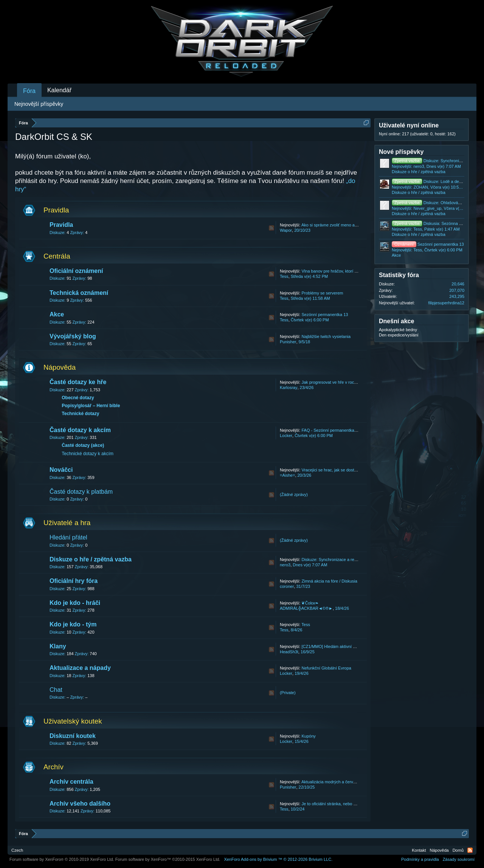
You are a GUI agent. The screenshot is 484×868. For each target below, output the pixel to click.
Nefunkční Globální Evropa (326, 668)
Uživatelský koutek (73, 721)
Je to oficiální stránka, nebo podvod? (335, 804)
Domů (458, 850)
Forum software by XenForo (62, 859)
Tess (284, 276)
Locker (286, 436)
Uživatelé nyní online (409, 125)
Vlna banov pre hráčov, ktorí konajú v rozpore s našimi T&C (356, 271)
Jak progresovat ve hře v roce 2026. (334, 382)
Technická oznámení (79, 293)
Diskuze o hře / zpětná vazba (91, 559)
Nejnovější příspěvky (39, 104)
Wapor (286, 230)
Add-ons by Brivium (278, 859)
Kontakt (419, 850)
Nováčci (61, 470)
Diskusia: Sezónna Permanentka (438, 223)
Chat (56, 690)
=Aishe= (287, 475)
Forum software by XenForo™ (168, 859)
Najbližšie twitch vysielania (326, 336)
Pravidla (56, 210)
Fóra (29, 91)
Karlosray (289, 387)
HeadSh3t (289, 652)
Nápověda (60, 367)
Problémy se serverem (322, 293)
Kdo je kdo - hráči (75, 603)
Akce (57, 314)
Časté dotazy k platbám (81, 492)
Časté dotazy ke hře (78, 382)
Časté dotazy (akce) (83, 445)
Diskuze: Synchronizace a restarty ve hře (339, 560)
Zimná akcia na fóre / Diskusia (329, 581)
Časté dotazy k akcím (80, 430)
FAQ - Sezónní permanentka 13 (331, 430)
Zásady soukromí (459, 859)
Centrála (57, 256)
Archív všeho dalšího (80, 804)
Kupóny (308, 736)
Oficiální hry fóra (74, 581)
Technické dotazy (80, 414)
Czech (17, 850)
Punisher (288, 342)
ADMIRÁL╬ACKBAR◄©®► (306, 608)
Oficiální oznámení (76, 271)
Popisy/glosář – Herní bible (91, 406)
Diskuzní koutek (73, 736)
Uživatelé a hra (67, 523)
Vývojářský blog (73, 336)
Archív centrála (71, 782)
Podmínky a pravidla (420, 859)
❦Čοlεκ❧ (310, 603)
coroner (287, 586)
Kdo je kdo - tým (73, 624)
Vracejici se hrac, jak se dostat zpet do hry (340, 470)
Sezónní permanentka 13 (325, 315)
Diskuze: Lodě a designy (430, 181)
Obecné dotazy (78, 398)
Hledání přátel (68, 537)
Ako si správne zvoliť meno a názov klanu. (340, 225)
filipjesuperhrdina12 (446, 303)
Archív (54, 767)
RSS (271, 228)
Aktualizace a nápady (80, 668)
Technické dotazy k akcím (88, 454)
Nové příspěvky (401, 152)
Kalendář (59, 90)
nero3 (285, 565)
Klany (58, 646)
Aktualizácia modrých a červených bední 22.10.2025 (350, 782)
